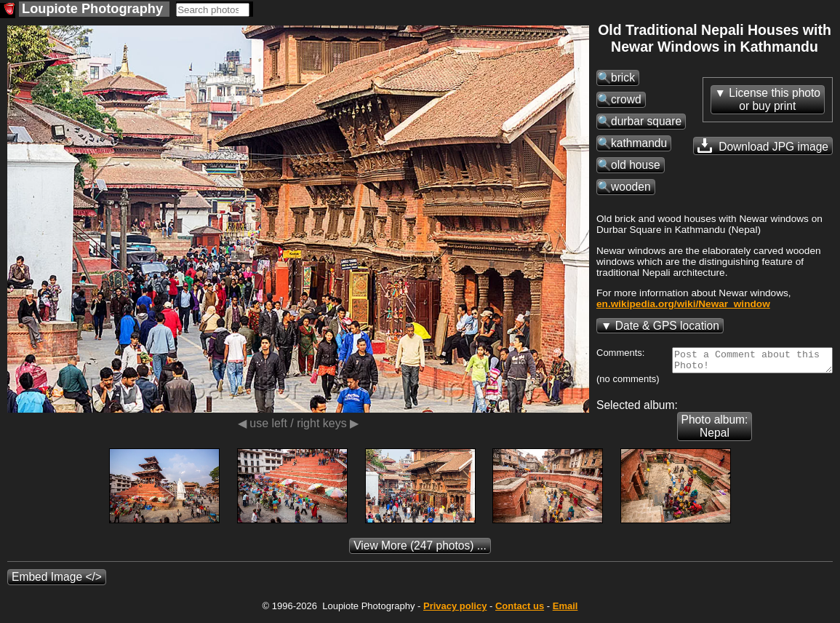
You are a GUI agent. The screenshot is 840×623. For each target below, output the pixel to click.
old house (636, 165)
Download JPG (763, 146)
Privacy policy (455, 610)
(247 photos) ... (420, 550)
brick (623, 78)
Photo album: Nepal (715, 430)
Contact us (520, 610)
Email (565, 610)
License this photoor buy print (775, 99)
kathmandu (639, 143)
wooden (631, 187)
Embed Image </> (57, 581)
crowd (626, 99)
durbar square (646, 121)
